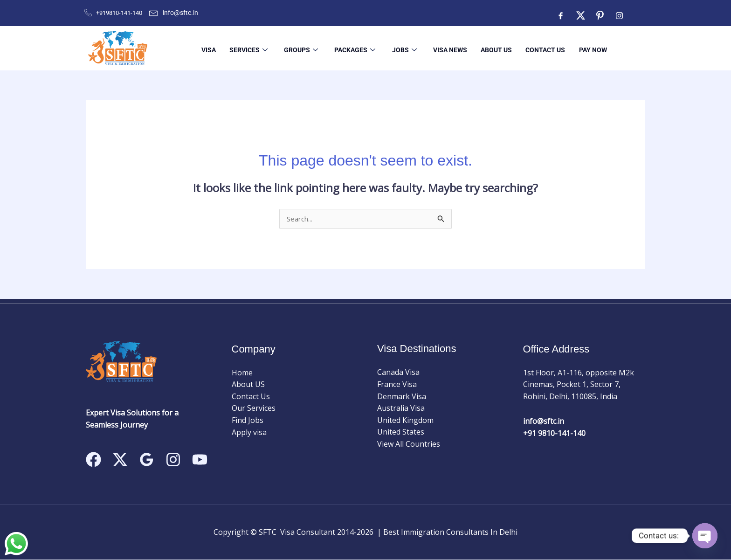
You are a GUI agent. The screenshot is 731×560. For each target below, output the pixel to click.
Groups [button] (295, 48)
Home (242, 373)
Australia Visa (401, 408)
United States (401, 433)
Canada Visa (398, 373)
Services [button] (243, 48)
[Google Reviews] (147, 460)
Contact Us (537, 48)
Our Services (254, 409)
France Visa (397, 385)
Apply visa (249, 433)
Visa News (443, 48)
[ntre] (600, 15)
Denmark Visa (402, 397)
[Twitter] (580, 15)
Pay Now (584, 48)
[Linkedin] (200, 460)
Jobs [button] (397, 48)
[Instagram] (620, 15)
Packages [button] (349, 48)
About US (488, 48)
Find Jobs (248, 421)
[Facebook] (561, 15)
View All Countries (409, 444)
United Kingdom (405, 421)
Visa (204, 48)
